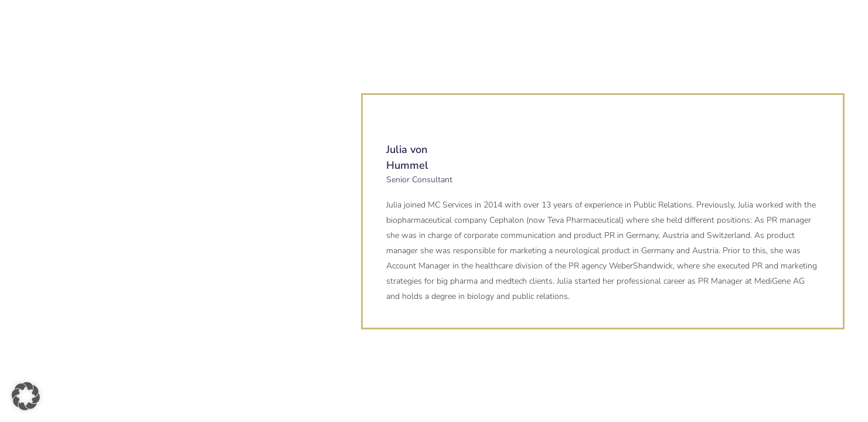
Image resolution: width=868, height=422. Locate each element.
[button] (26, 396)
